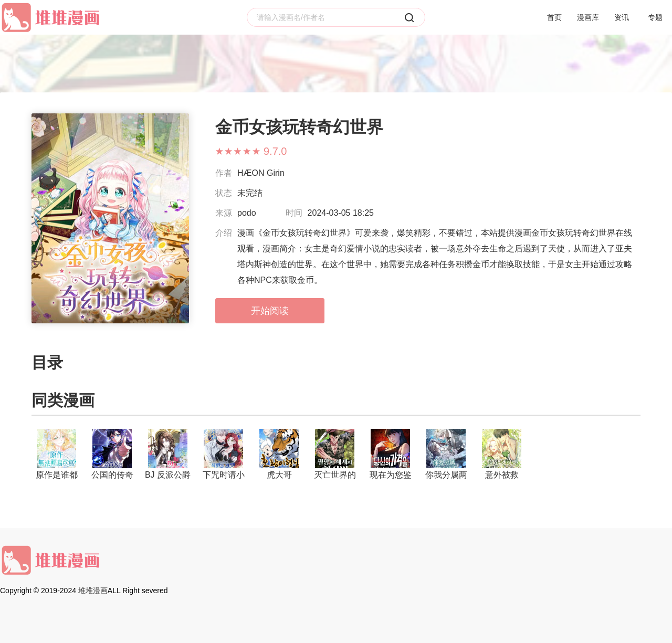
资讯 (622, 17)
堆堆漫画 (93, 591)
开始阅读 (270, 311)
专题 (655, 17)
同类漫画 (63, 400)
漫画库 (588, 17)
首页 (554, 17)
